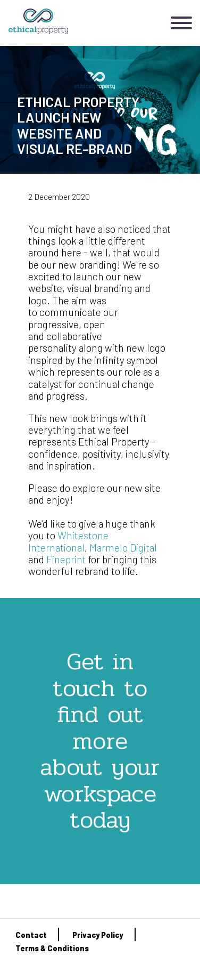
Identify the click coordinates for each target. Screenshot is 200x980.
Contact (31, 935)
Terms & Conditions (52, 948)
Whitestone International (68, 541)
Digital (142, 548)
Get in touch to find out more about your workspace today (100, 740)
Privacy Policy (98, 935)
